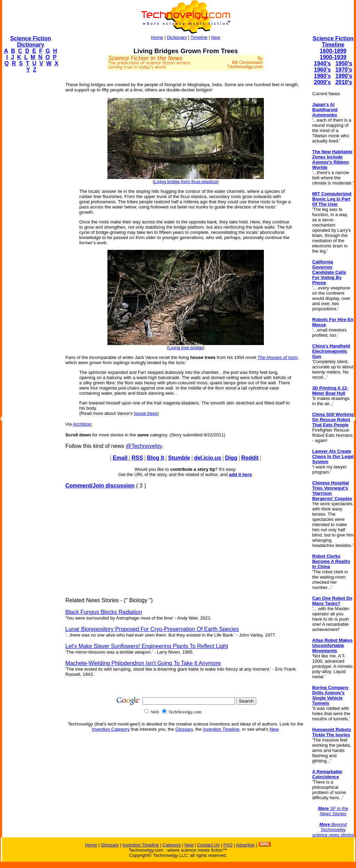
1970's (344, 70)
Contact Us (208, 845)
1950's (344, 63)
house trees (146, 413)
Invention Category (111, 729)
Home (157, 37)
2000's (322, 82)
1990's (344, 76)
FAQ (228, 845)
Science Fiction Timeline (333, 42)
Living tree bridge (186, 348)
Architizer (82, 424)
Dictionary (177, 37)
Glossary (184, 729)
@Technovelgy (144, 446)
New (216, 37)
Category (172, 845)
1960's (322, 70)
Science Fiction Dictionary (30, 42)
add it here (241, 474)
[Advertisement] (30, 183)
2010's (344, 82)
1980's (322, 76)
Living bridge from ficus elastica (185, 182)
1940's (322, 63)
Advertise (245, 845)
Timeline (199, 37)
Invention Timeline (221, 729)
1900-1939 (333, 57)
